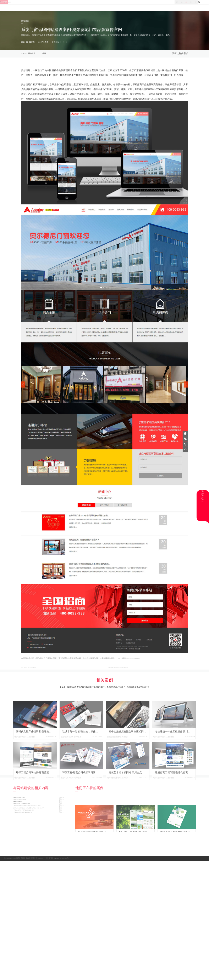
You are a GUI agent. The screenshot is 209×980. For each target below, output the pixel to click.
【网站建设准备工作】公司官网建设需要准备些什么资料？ (39, 848)
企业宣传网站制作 (106, 55)
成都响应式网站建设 (78, 55)
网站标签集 (191, 878)
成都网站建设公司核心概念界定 (29, 814)
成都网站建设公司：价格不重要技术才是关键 (36, 831)
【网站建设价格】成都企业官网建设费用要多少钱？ (39, 853)
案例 (148, 5)
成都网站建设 (131, 55)
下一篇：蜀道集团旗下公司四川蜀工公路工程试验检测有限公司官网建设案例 (138, 681)
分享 (160, 5)
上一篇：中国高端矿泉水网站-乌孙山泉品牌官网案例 (43, 681)
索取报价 (176, 55)
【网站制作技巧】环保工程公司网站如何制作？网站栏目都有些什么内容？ (39, 836)
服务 (135, 5)
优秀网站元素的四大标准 (26, 825)
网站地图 (202, 878)
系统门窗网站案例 (61, 55)
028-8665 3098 (197, 5)
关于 (172, 5)
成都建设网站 (119, 55)
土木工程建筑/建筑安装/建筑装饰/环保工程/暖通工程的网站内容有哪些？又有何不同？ (39, 842)
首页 (123, 5)
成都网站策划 (92, 55)
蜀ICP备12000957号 (45, 878)
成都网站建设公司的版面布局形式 (30, 820)
